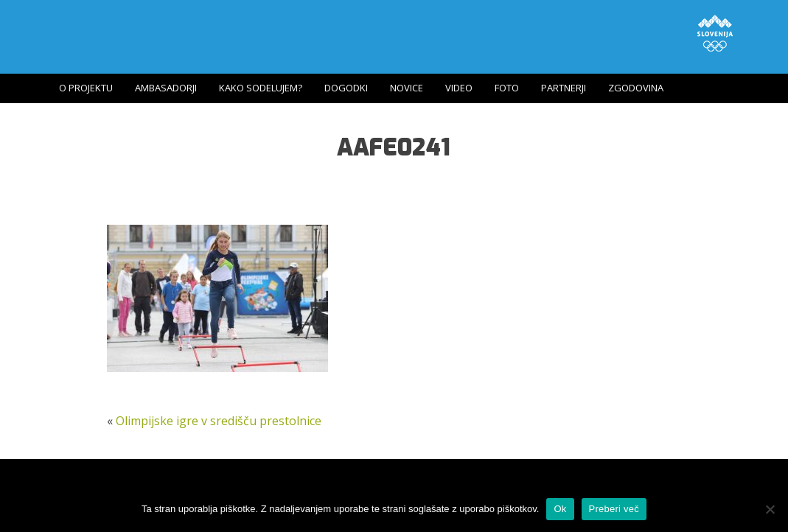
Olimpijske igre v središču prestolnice (219, 421)
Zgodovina (636, 88)
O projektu (86, 88)
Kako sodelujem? (261, 88)
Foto (507, 88)
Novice (407, 88)
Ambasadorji (166, 88)
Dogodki (346, 88)
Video (459, 88)
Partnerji (564, 88)
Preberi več (614, 509)
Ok (560, 509)
